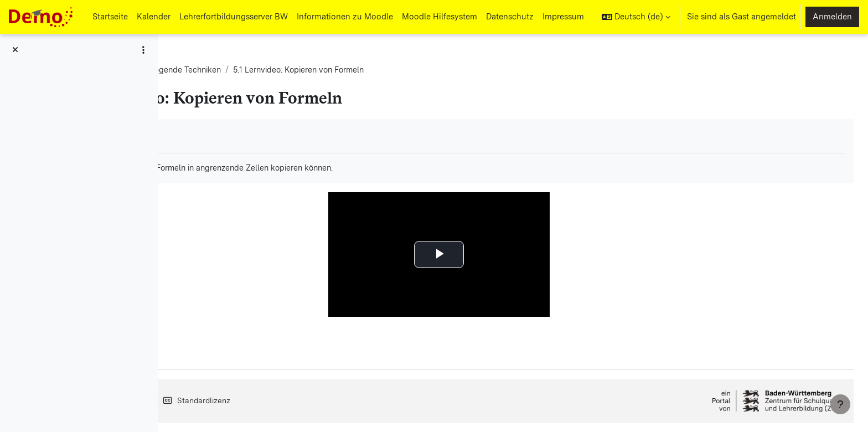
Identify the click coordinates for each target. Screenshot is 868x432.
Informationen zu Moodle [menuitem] (345, 17)
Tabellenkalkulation (223, 70)
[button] (636, 17)
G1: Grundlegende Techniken (327, 70)
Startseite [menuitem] (110, 17)
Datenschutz (282, 400)
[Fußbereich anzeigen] (840, 404)
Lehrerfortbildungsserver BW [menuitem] (234, 17)
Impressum (215, 400)
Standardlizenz (359, 400)
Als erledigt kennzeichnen (237, 136)
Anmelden (832, 17)
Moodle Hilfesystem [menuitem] (440, 17)
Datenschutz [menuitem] (510, 17)
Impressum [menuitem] (563, 17)
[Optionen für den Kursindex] (143, 50)
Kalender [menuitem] (154, 17)
